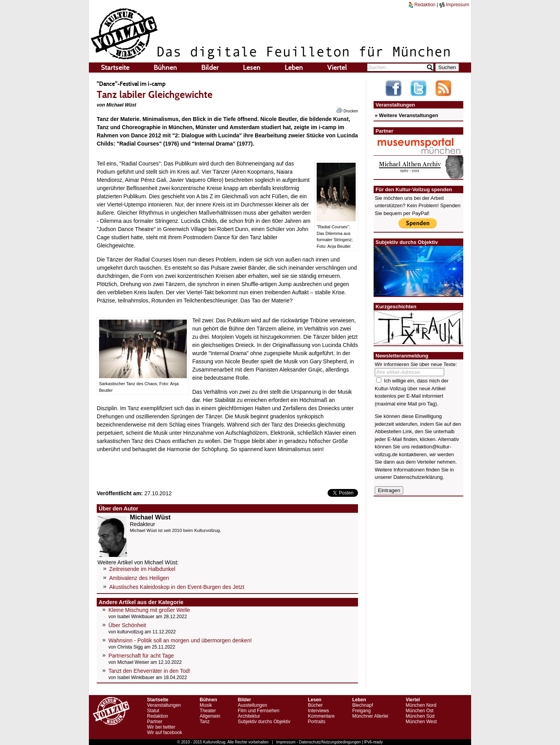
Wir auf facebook (165, 733)
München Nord (421, 705)
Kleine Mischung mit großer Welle (149, 610)
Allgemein (210, 716)
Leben (294, 68)
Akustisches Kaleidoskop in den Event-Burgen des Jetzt (177, 587)
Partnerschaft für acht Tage (141, 656)
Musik (206, 705)
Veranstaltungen (164, 705)
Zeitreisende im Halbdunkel (142, 569)
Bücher (315, 705)
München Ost (419, 711)
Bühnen (165, 68)
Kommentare (321, 716)
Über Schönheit (127, 625)
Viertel (337, 68)
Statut (153, 711)
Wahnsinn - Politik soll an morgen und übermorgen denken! (180, 640)
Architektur (249, 716)
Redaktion (422, 5)
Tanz (205, 722)
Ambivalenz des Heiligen (139, 578)
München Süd (420, 716)
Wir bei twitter (161, 727)
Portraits (316, 722)
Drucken (347, 110)
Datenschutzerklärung (418, 477)
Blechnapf (362, 705)
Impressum (454, 5)
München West (421, 722)
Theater (208, 711)
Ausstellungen (253, 705)
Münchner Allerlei (370, 716)
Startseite (115, 68)
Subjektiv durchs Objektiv (264, 722)
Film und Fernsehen (259, 711)
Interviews (318, 711)
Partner (155, 722)
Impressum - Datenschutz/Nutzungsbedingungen (318, 742)
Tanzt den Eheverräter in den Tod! (149, 671)
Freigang (361, 711)
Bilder (210, 68)
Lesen (252, 68)
